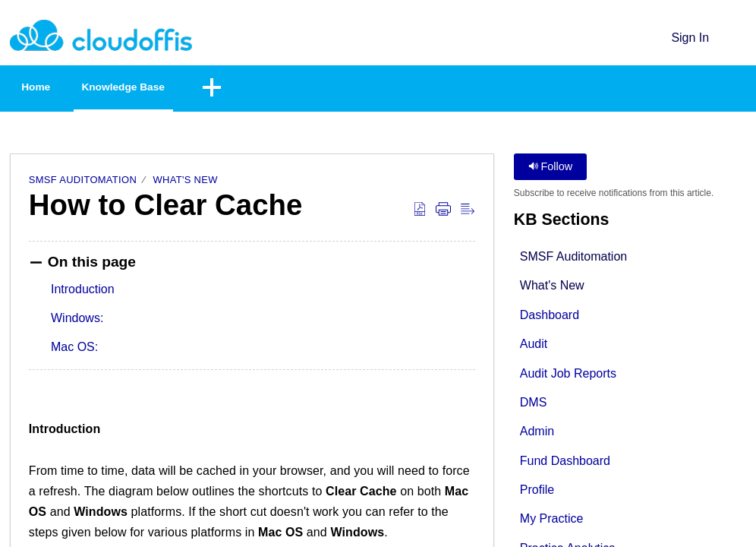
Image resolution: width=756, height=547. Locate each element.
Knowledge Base (172, 89)
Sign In (690, 38)
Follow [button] (551, 169)
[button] (737, 37)
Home (53, 89)
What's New (186, 183)
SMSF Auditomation (83, 183)
